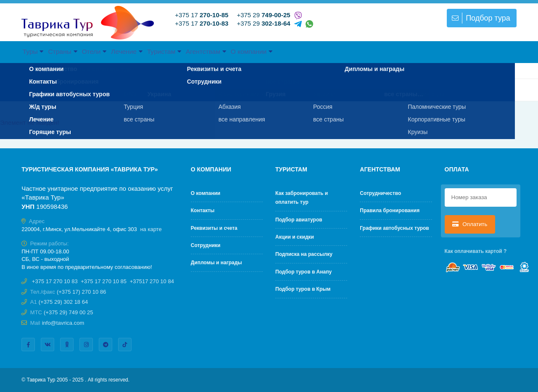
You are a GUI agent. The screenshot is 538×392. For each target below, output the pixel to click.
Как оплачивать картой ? (476, 251)
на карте (151, 229)
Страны (88, 51)
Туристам (243, 51)
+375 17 (202, 15)
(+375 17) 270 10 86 (81, 292)
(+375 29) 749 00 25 (68, 312)
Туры (41, 51)
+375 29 (263, 15)
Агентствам (303, 51)
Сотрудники (206, 245)
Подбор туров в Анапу (303, 272)
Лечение (187, 51)
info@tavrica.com (63, 323)
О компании (368, 51)
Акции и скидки (295, 237)
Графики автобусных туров (394, 228)
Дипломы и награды (216, 263)
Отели (137, 51)
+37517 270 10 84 (152, 281)
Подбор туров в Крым (303, 289)
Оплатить (470, 224)
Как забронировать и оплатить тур (302, 198)
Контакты (203, 210)
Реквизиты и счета (214, 228)
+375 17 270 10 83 (55, 281)
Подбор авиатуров (299, 220)
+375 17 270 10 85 (104, 281)
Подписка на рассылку (304, 254)
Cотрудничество (380, 193)
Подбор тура (480, 18)
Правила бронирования (390, 210)
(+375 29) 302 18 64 (63, 302)
